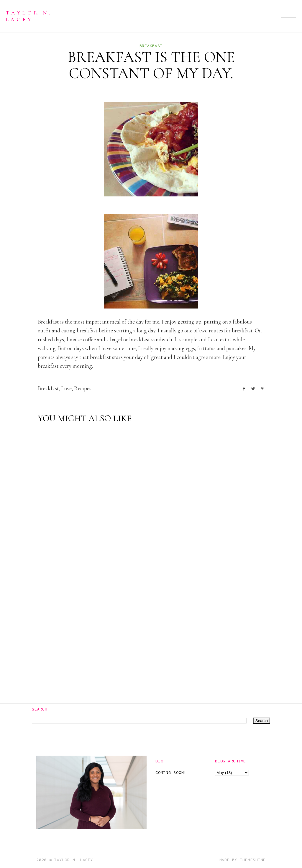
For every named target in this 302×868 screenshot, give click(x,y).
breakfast (151, 46)
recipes (83, 388)
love (67, 388)
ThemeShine (253, 860)
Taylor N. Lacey (29, 16)
